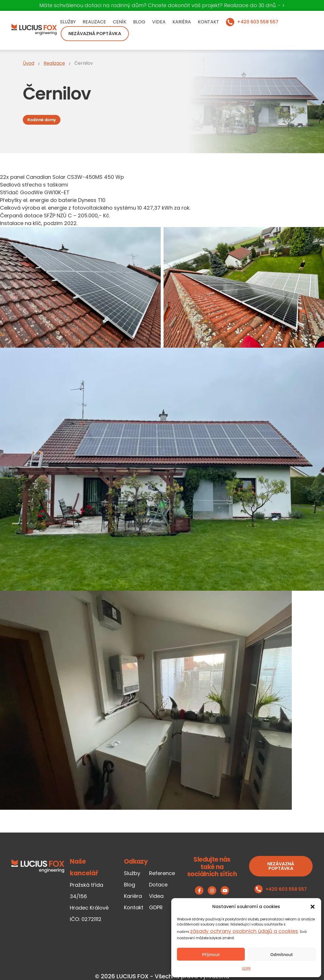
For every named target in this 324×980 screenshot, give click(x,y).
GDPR (246, 968)
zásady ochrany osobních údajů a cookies (244, 931)
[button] (313, 907)
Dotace (158, 885)
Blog (139, 22)
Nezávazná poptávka (95, 34)
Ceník (120, 22)
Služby (68, 22)
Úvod (28, 63)
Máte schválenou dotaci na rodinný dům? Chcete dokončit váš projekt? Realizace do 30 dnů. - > (162, 5)
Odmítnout (282, 954)
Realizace (94, 22)
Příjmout (211, 954)
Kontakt (208, 22)
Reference (162, 873)
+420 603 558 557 (258, 22)
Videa (159, 22)
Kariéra (182, 22)
